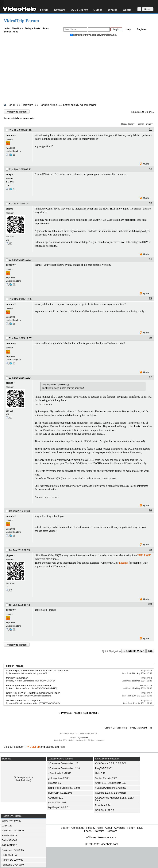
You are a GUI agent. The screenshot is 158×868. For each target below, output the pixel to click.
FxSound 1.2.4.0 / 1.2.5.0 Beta (111, 793)
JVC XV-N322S (9, 845)
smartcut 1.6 (55, 783)
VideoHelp (122, 728)
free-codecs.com (107, 837)
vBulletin (84, 738)
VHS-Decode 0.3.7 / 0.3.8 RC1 (111, 763)
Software (60, 10)
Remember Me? (80, 35)
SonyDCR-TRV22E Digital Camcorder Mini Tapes (33, 693)
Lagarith (123, 563)
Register (142, 29)
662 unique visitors (23, 777)
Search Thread (144, 124)
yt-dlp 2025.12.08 (57, 803)
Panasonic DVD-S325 (13, 850)
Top (150, 651)
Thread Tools (127, 124)
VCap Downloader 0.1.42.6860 (111, 788)
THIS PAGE (144, 555)
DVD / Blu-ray (79, 10)
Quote (145, 164)
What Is (113, 10)
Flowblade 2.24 (103, 805)
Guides (98, 10)
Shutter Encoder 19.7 (106, 778)
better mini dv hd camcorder (80, 105)
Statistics (99, 831)
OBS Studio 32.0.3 (104, 810)
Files (15, 32)
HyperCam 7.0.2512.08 (60, 793)
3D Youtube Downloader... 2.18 (64, 768)
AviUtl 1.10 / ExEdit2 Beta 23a (110, 783)
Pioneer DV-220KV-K (12, 860)
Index (8, 28)
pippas (10, 209)
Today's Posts (33, 28)
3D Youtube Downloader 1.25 (63, 763)
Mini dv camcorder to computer (23, 701)
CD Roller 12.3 (56, 798)
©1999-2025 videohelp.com (102, 844)
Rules (46, 28)
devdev (10, 135)
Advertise (120, 828)
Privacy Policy (95, 828)
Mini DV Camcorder (17, 678)
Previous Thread (71, 713)
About (127, 10)
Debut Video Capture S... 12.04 (64, 788)
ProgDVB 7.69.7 (103, 768)
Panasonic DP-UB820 (13, 831)
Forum (44, 10)
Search (8, 32)
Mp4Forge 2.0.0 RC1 (59, 807)
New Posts (18, 28)
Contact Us (110, 728)
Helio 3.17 (100, 773)
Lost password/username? (104, 35)
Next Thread (90, 713)
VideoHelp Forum (21, 21)
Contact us (78, 828)
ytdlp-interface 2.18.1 (59, 778)
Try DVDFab (32, 747)
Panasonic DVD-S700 (13, 865)
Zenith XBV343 (9, 840)
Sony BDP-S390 (10, 836)
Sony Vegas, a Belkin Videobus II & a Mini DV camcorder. (38, 671)
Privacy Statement (138, 728)
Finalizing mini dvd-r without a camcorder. (29, 686)
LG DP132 (7, 826)
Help (128, 29)
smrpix (10, 175)
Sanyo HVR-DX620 (11, 821)
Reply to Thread (17, 111)
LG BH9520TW (9, 855)
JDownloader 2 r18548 (60, 773)
